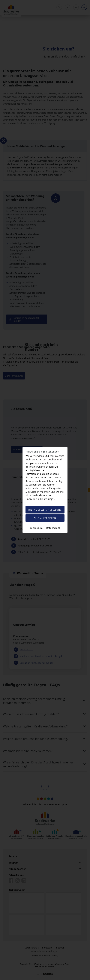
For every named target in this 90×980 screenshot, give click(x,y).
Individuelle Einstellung (45, 510)
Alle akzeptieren (45, 518)
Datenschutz (53, 528)
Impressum (36, 528)
